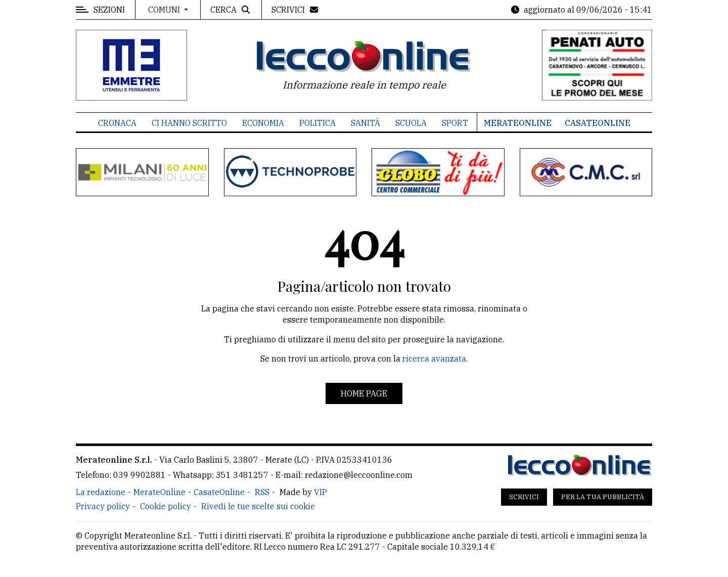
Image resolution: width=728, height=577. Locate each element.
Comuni (165, 10)
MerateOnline (518, 123)
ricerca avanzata (434, 359)
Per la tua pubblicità (603, 497)
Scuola (411, 123)
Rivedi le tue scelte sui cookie (258, 506)
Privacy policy (103, 506)
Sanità (366, 123)
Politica (317, 123)
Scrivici (524, 497)
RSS (262, 492)
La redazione (101, 492)
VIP (321, 492)
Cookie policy (166, 506)
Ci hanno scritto (189, 123)
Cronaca (117, 123)
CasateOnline (598, 123)
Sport (455, 123)
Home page (364, 393)
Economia (263, 123)
